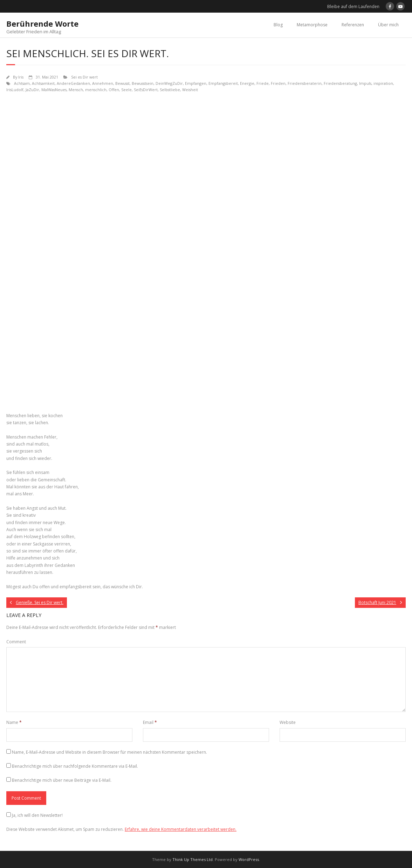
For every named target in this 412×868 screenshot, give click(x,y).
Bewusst (122, 83)
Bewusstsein (143, 83)
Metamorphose (312, 25)
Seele (126, 90)
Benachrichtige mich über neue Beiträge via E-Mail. (62, 780)
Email (150, 722)
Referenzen (353, 25)
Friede (263, 83)
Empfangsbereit (223, 83)
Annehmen (103, 83)
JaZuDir (32, 90)
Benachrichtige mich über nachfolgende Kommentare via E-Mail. (75, 766)
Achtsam (22, 83)
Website (288, 722)
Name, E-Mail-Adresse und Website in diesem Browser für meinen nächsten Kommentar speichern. (109, 752)
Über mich (388, 25)
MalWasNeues (54, 90)
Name (14, 722)
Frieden (278, 83)
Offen (114, 90)
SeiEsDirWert (146, 90)
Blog (278, 25)
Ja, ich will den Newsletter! (37, 815)
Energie (247, 83)
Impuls (365, 83)
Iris (21, 77)
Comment (16, 642)
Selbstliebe (170, 90)
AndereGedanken (73, 83)
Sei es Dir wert (84, 77)
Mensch (76, 90)
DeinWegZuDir (169, 83)
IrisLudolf (15, 90)
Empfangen (196, 83)
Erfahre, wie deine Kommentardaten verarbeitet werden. (181, 829)
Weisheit (190, 90)
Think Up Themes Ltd (193, 859)
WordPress (249, 859)
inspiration (383, 83)
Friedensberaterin (305, 83)
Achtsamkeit (43, 83)
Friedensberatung (340, 83)
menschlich (96, 90)
